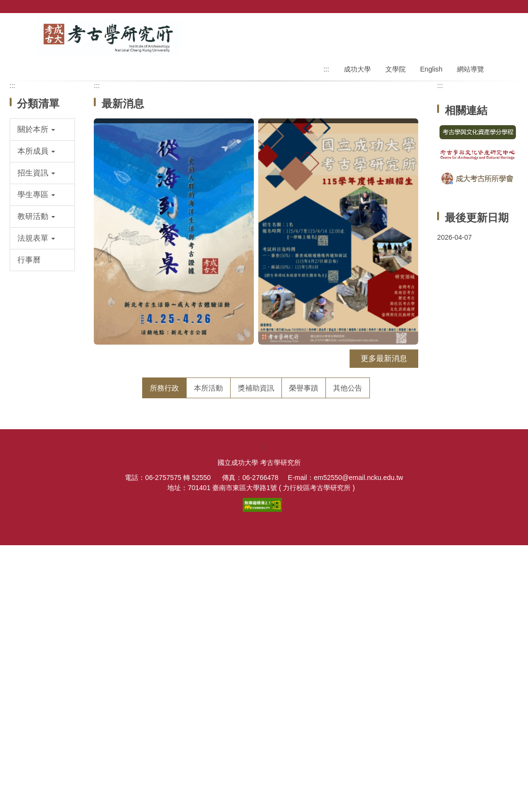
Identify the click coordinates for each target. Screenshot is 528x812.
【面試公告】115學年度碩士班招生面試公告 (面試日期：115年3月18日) (242, 447)
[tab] (164, 388)
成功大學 (357, 69)
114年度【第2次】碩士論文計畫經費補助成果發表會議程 (217, 517)
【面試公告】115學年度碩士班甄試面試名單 (195, 610)
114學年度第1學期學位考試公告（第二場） (193, 494)
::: (326, 69)
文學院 (396, 69)
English (431, 69)
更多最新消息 (384, 358)
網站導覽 (470, 69)
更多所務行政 (379, 654)
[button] (43, 130)
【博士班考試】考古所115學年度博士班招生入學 (203, 424)
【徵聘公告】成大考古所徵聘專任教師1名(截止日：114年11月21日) (235, 587)
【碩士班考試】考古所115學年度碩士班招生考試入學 (211, 563)
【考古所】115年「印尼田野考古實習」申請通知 (203, 471)
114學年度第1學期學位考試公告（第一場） (193, 633)
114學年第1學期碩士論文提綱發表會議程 (190, 540)
